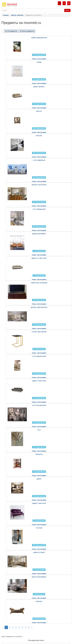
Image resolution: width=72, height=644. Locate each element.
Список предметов (27, 31)
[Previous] (3, 627)
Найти (67, 10)
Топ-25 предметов (11, 31)
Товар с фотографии (39, 59)
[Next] (32, 627)
